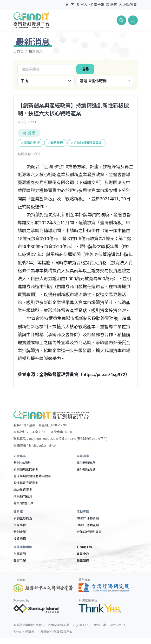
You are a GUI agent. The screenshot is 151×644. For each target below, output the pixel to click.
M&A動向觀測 (23, 490)
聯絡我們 (83, 561)
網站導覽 (128, 5)
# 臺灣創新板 (30, 143)
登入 (82, 6)
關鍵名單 (20, 561)
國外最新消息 (86, 469)
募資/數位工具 (23, 503)
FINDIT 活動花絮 (88, 525)
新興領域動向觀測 (26, 469)
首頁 (20, 52)
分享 (29, 133)
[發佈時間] (105, 81)
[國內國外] (46, 81)
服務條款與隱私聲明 (28, 625)
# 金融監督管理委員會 (86, 143)
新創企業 (20, 532)
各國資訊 (20, 554)
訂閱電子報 (84, 547)
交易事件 (20, 525)
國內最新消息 (86, 463)
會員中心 (83, 554)
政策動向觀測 (23, 496)
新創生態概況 (23, 518)
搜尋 (85, 69)
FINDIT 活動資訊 (88, 518)
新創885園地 (22, 463)
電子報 (97, 5)
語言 (111, 5)
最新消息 (36, 52)
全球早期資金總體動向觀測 (32, 476)
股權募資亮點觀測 (26, 483)
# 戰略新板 (55, 143)
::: (63, 3)
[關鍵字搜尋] (46, 69)
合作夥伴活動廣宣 (89, 532)
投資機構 (20, 539)
